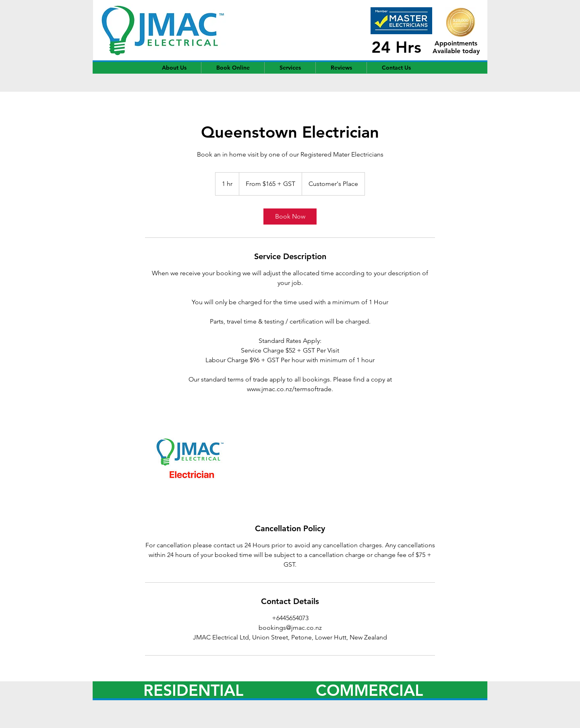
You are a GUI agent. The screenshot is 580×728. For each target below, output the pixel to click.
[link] (290, 217)
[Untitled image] (192, 458)
